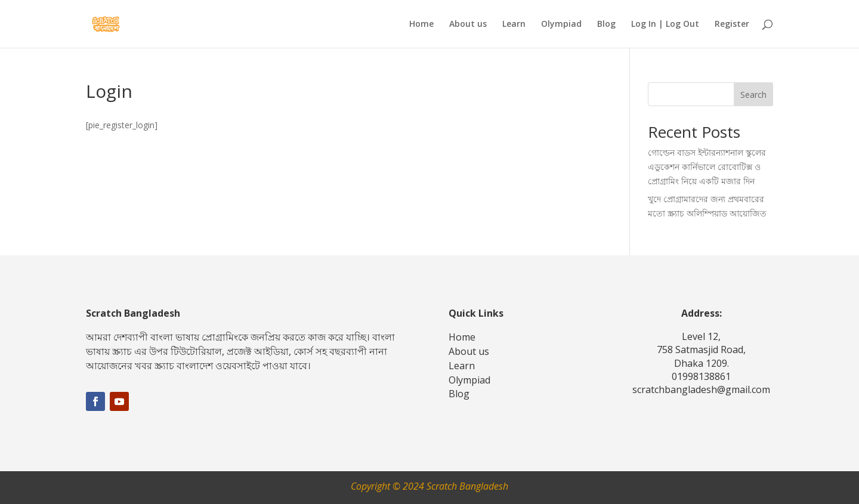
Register (732, 24)
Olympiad (561, 24)
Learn (514, 24)
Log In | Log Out (665, 24)
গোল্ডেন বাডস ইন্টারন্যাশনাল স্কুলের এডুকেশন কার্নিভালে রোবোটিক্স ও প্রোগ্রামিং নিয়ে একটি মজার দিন (707, 167)
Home (421, 24)
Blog (606, 24)
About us (468, 24)
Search (753, 95)
